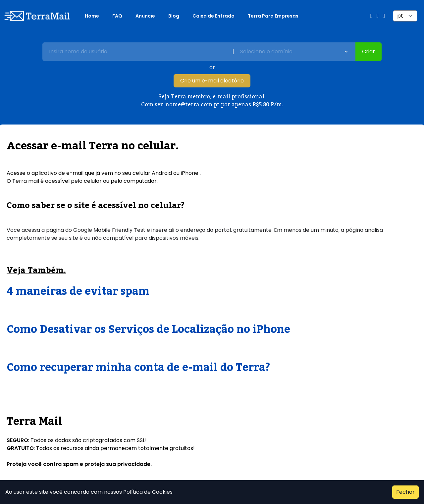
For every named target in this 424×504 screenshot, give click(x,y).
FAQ (117, 16)
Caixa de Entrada (213, 16)
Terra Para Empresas (273, 16)
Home (92, 16)
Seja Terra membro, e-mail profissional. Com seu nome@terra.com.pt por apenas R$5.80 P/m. (212, 101)
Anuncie (145, 16)
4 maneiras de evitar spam (78, 291)
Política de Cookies (147, 492)
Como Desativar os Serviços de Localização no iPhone (148, 329)
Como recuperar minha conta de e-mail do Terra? (138, 368)
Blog (174, 16)
